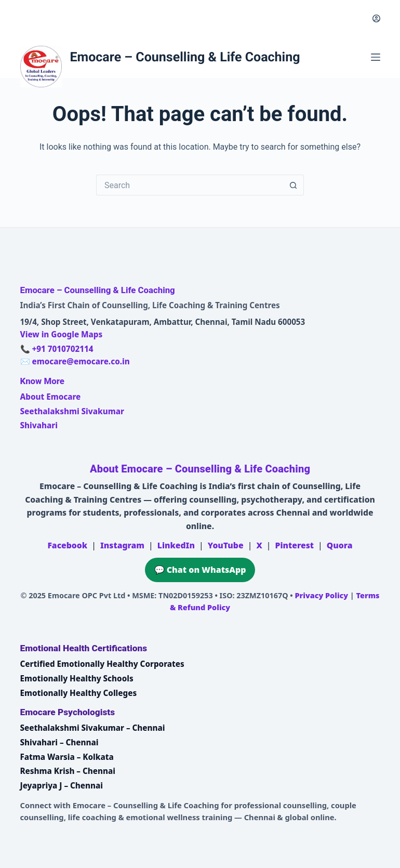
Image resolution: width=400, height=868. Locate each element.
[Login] (376, 18)
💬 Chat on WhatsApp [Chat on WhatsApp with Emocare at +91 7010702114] (200, 570)
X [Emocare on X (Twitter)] (259, 545)
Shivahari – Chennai (59, 742)
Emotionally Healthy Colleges (79, 693)
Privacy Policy (321, 595)
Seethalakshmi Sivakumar (72, 411)
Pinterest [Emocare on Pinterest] (295, 545)
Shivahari (39, 425)
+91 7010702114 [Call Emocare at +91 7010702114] (62, 349)
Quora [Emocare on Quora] (340, 545)
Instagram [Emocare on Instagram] (122, 545)
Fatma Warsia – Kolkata (67, 757)
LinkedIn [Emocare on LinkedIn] (176, 545)
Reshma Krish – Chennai (68, 771)
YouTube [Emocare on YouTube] (226, 545)
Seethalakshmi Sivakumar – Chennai (93, 728)
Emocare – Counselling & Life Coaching (185, 57)
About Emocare (51, 397)
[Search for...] (190, 185)
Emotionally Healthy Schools (77, 678)
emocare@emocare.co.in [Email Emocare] (81, 361)
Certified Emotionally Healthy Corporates (102, 664)
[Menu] (376, 57)
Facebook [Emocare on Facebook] (67, 545)
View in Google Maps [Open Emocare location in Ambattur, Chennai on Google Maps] (62, 334)
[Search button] (294, 185)
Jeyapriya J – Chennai (62, 785)
